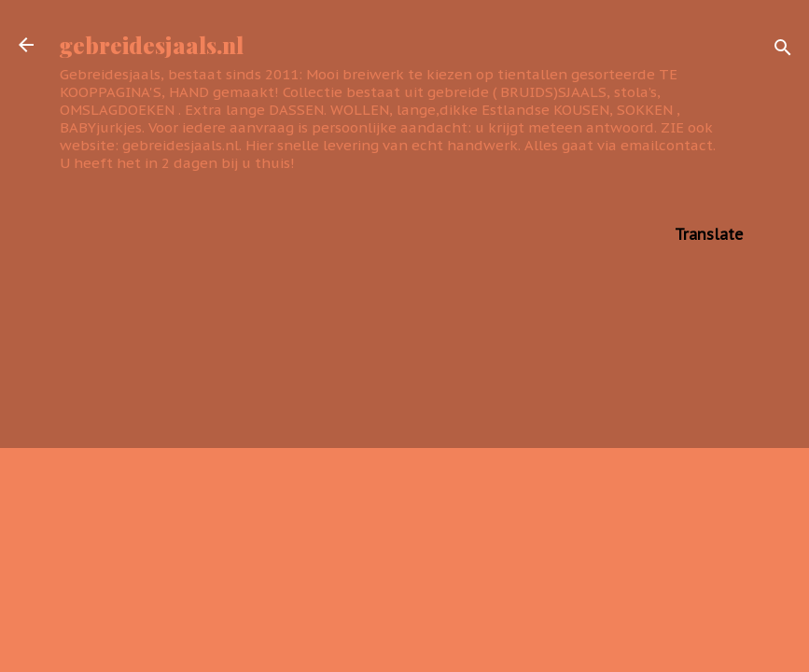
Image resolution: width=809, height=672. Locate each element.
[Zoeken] (783, 51)
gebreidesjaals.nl (152, 45)
